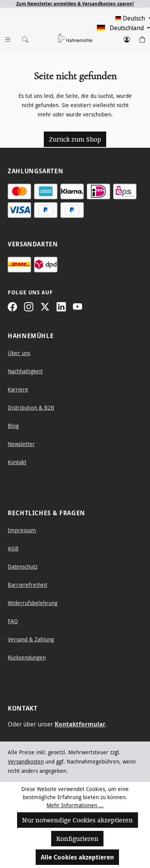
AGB (13, 548)
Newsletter (21, 444)
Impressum (22, 530)
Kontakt (17, 462)
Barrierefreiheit (28, 585)
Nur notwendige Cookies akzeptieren (78, 820)
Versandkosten (26, 761)
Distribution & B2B (31, 408)
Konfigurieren (77, 839)
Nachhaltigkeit (25, 371)
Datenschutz (23, 566)
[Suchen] (23, 38)
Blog (13, 426)
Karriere (18, 389)
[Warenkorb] (142, 38)
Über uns (19, 353)
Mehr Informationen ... (75, 805)
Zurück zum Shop (75, 139)
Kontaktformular (80, 724)
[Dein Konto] (127, 38)
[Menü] (8, 38)
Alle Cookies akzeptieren (77, 857)
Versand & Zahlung (31, 639)
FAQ (13, 621)
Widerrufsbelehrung (33, 603)
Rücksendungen (27, 657)
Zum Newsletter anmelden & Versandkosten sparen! (75, 4)
